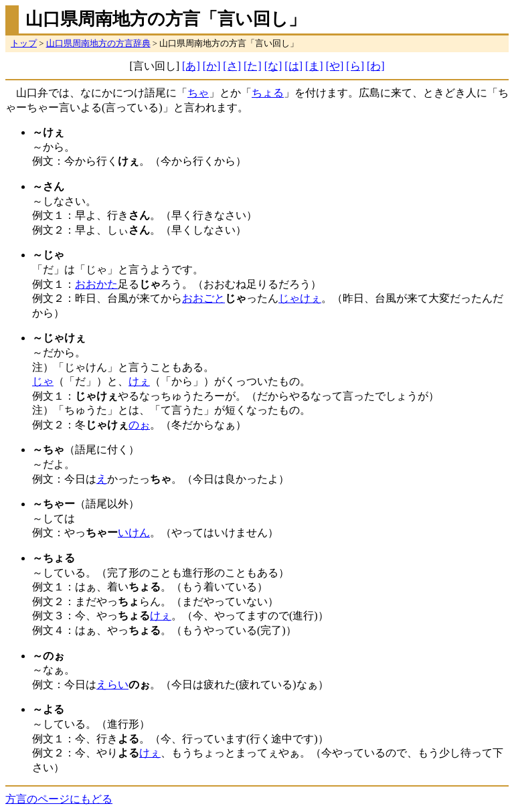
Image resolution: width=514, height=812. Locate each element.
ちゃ (198, 93)
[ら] (355, 66)
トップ (24, 44)
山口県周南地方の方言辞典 (98, 44)
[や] (335, 66)
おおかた (96, 284)
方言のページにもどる (59, 799)
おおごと (203, 298)
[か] (212, 66)
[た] (253, 66)
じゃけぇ (300, 298)
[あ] (191, 66)
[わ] (376, 66)
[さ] (232, 66)
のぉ (139, 425)
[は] (293, 66)
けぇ (139, 381)
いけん (134, 533)
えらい (112, 684)
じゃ (43, 381)
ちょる (268, 93)
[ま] (314, 66)
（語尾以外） (86, 504)
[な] (273, 66)
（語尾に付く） (86, 450)
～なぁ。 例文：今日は (64, 670)
